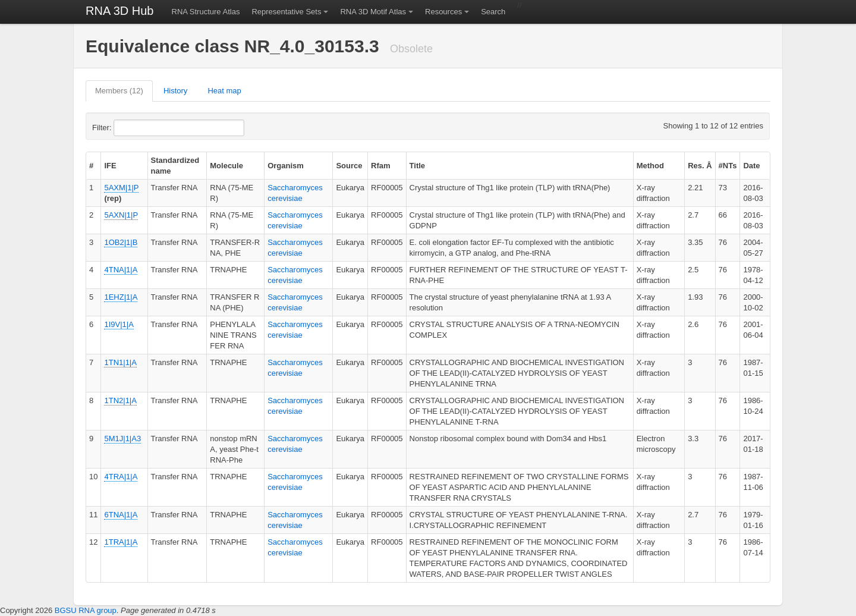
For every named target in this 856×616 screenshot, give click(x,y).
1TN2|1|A (120, 400)
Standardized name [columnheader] (175, 166)
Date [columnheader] (751, 166)
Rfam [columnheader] (381, 166)
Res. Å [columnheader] (700, 166)
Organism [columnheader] (286, 166)
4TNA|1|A (121, 270)
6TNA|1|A (121, 515)
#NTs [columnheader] (728, 166)
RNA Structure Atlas (206, 12)
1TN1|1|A (120, 362)
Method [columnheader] (650, 166)
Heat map (224, 91)
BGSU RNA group (86, 610)
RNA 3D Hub (120, 11)
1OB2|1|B (121, 242)
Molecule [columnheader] (226, 166)
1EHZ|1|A (121, 297)
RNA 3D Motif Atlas (373, 12)
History (175, 91)
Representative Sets (286, 12)
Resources (443, 12)
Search (493, 12)
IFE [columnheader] (110, 166)
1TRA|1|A (121, 542)
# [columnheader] (91, 166)
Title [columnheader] (418, 166)
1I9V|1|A (119, 324)
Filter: (131, 128)
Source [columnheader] (349, 166)
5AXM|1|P (121, 188)
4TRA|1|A (121, 477)
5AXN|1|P (121, 215)
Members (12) (119, 91)
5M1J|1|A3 (122, 439)
